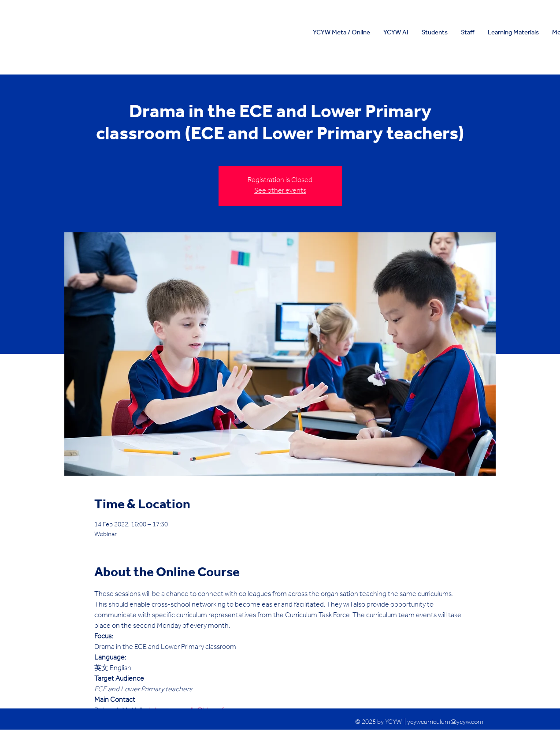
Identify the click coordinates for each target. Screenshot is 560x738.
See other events (280, 191)
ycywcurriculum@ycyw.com (445, 723)
